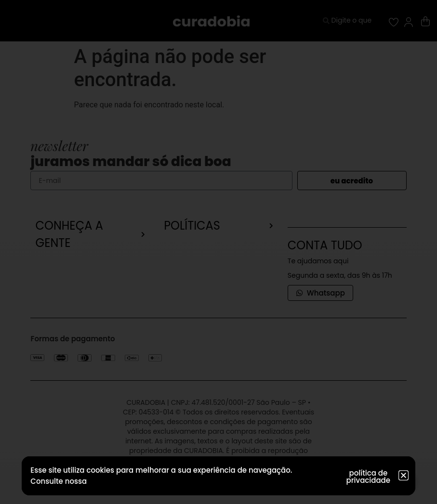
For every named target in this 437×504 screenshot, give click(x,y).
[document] (218, 252)
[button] (404, 475)
